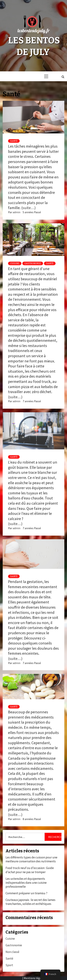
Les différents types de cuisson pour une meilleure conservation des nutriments (31, 859)
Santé (14, 141)
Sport (9, 965)
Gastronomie (33, 263)
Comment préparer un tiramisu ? (26, 893)
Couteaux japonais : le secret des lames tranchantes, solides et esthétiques (30, 902)
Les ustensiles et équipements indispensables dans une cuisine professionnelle (26, 883)
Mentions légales (34, 978)
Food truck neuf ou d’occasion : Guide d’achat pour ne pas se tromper (30, 870)
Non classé (12, 952)
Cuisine (15, 263)
